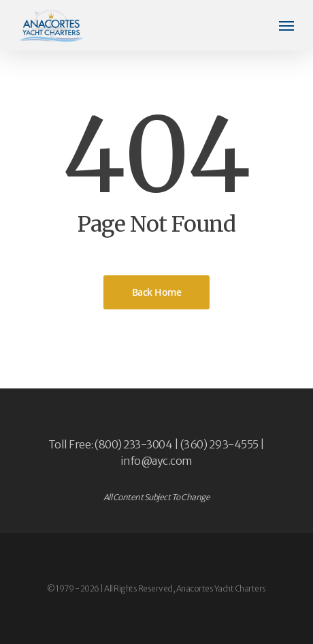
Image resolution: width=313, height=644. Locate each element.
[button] (286, 25)
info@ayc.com (156, 461)
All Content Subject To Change (157, 497)
